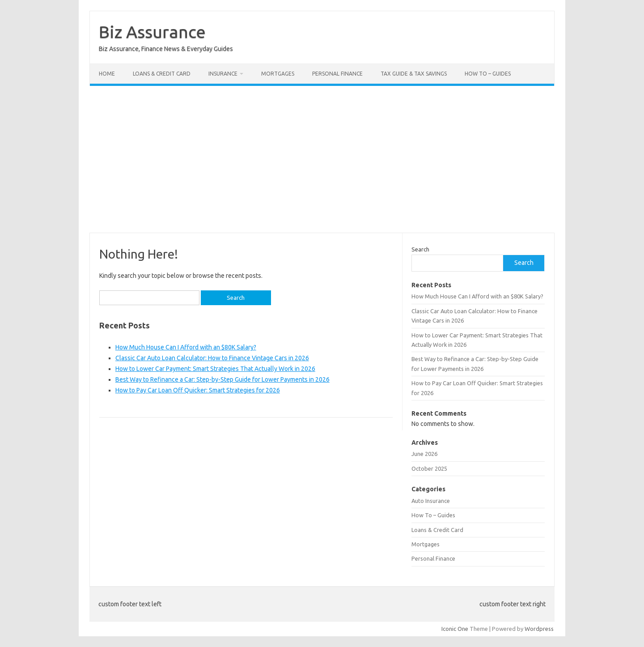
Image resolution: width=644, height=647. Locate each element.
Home (107, 74)
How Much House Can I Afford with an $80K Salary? (186, 347)
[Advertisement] (322, 159)
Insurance (223, 74)
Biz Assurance (152, 32)
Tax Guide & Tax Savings (414, 74)
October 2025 (429, 468)
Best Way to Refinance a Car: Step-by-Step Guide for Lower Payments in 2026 (222, 379)
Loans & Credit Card (162, 74)
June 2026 (424, 454)
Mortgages (278, 74)
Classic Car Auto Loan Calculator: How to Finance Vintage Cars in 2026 (212, 358)
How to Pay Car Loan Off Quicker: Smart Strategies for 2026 (198, 390)
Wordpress (539, 629)
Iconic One (455, 629)
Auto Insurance (431, 501)
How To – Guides (488, 74)
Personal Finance (337, 74)
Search (420, 249)
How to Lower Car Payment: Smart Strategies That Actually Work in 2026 (215, 369)
